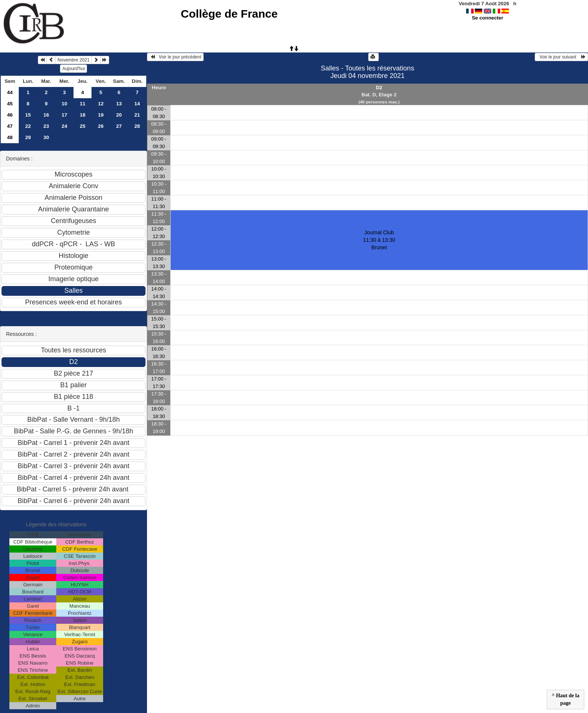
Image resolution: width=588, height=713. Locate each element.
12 (101, 104)
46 (10, 115)
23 (46, 126)
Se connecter (487, 18)
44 (10, 92)
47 (10, 126)
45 (10, 104)
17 (64, 115)
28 (137, 126)
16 (46, 115)
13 (119, 104)
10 (64, 104)
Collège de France (229, 14)
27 (119, 126)
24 (64, 126)
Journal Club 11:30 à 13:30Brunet (379, 240)
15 (28, 115)
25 (83, 126)
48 (10, 137)
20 (119, 115)
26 (101, 126)
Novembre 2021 (73, 60)
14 (137, 104)
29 (28, 137)
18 (83, 115)
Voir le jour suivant (561, 57)
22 (28, 126)
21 (137, 115)
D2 (379, 88)
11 (83, 104)
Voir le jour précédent (175, 57)
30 (46, 137)
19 (101, 115)
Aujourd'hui (73, 69)
